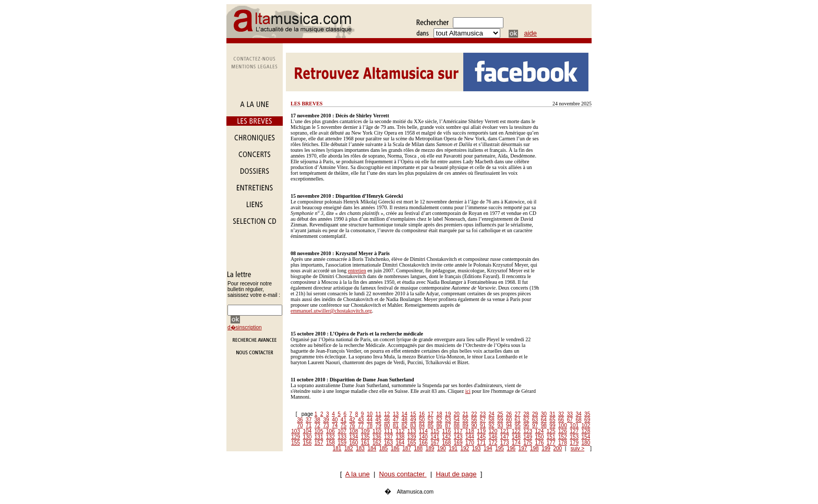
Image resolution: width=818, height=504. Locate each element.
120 (493, 431)
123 (528, 431)
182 (349, 448)
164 (400, 443)
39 (326, 420)
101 (574, 425)
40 (335, 420)
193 (477, 448)
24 (492, 414)
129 (296, 437)
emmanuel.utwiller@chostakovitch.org (331, 311)
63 (535, 420)
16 (422, 414)
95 (518, 425)
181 (337, 448)
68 (578, 420)
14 (405, 414)
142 (447, 437)
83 (413, 425)
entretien (357, 271)
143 (458, 437)
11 (378, 414)
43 (361, 420)
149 (528, 437)
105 (319, 431)
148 (516, 437)
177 (551, 443)
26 (509, 414)
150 (540, 437)
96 (526, 425)
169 (458, 443)
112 (400, 431)
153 (574, 437)
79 (378, 425)
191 (453, 448)
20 (457, 414)
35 (587, 414)
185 (384, 448)
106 (330, 431)
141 (435, 437)
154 (586, 437)
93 (500, 425)
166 (423, 443)
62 (526, 420)
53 (448, 420)
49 (413, 420)
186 (395, 448)
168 (447, 443)
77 (361, 425)
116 (447, 431)
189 (430, 448)
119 (481, 431)
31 (552, 414)
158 (330, 443)
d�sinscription (245, 327)
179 (574, 443)
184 (372, 448)
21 (465, 414)
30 (544, 414)
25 (500, 414)
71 (309, 425)
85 (431, 425)
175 (528, 443)
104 (308, 431)
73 (326, 425)
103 (296, 431)
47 (396, 420)
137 (388, 437)
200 (558, 448)
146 (493, 437)
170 (470, 443)
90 (474, 425)
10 (370, 414)
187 (407, 448)
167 (435, 443)
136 (377, 437)
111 (388, 431)
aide (531, 33)
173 (505, 443)
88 (457, 425)
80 (387, 425)
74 (335, 425)
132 (330, 437)
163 (388, 443)
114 (423, 431)
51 (431, 420)
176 (540, 443)
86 (439, 425)
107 (342, 431)
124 (540, 431)
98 (544, 425)
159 (342, 443)
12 (387, 414)
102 (586, 425)
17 (431, 414)
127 (574, 431)
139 (412, 437)
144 (470, 437)
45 (378, 420)
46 (387, 420)
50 (422, 420)
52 (439, 420)
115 (435, 431)
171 (481, 443)
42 (352, 420)
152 (563, 437)
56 (474, 420)
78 (370, 425)
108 (354, 431)
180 (586, 443)
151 (551, 437)
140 (423, 437)
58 (492, 420)
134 (354, 437)
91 (483, 425)
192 (465, 448)
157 (319, 443)
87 (448, 425)
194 (488, 448)
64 (544, 420)
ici (468, 391)
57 (483, 420)
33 (570, 414)
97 (535, 425)
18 (439, 414)
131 (319, 437)
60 (509, 420)
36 (300, 420)
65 (552, 420)
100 (563, 425)
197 (523, 448)
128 (586, 431)
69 (587, 420)
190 (442, 448)
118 (470, 431)
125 (551, 431)
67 (570, 420)
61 (518, 420)
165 (412, 443)
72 (317, 425)
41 (344, 420)
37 (309, 420)
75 (344, 425)
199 (546, 448)
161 (365, 443)
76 (352, 425)
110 (377, 431)
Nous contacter (403, 474)
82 (405, 425)
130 (308, 437)
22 (474, 414)
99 (552, 425)
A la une (358, 474)
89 (465, 425)
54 (457, 420)
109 (365, 431)
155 (296, 443)
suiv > (578, 448)
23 (483, 414)
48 (405, 420)
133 (342, 437)
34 (578, 414)
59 (500, 420)
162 (377, 443)
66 (561, 420)
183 (360, 448)
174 (516, 443)
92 (492, 425)
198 (534, 448)
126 (563, 431)
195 (500, 448)
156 (308, 443)
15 (413, 414)
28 (526, 414)
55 (465, 420)
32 (561, 414)
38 (317, 420)
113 (412, 431)
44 (370, 420)
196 (512, 448)
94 (509, 425)
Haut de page (456, 474)
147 (505, 437)
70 (300, 425)
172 (493, 443)
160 (354, 443)
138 (400, 437)
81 (396, 425)
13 (396, 414)
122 (516, 431)
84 (422, 425)
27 (518, 414)
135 (365, 437)
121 (505, 431)
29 (535, 414)
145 (481, 437)
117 (458, 431)
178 (563, 443)
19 (448, 414)
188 (419, 448)
